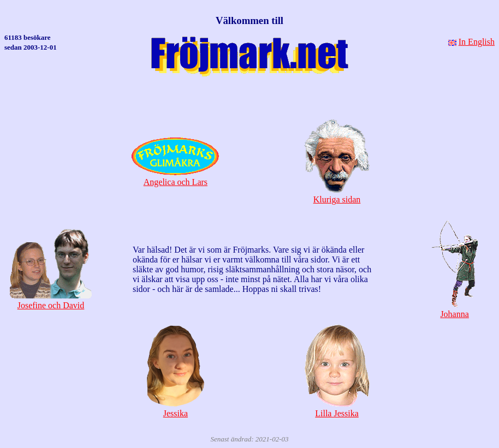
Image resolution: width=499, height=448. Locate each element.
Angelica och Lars (175, 177)
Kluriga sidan (337, 195)
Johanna (455, 309)
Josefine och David (51, 300)
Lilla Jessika (337, 408)
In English (477, 42)
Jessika (175, 408)
